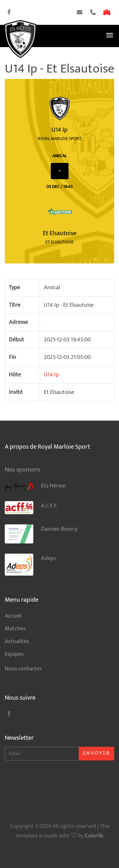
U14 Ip (51, 375)
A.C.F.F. (31, 508)
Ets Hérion (35, 486)
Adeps (30, 565)
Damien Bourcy (41, 534)
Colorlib (94, 836)
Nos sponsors (22, 470)
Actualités (17, 641)
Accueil (13, 616)
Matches (15, 629)
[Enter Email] (42, 754)
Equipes (14, 654)
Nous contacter (23, 669)
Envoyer (96, 753)
